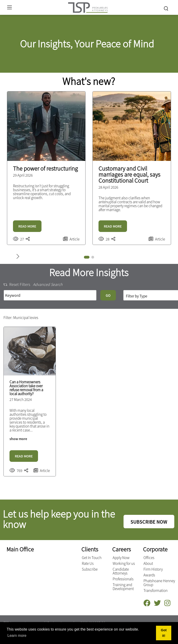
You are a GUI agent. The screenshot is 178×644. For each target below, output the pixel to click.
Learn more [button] (17, 636)
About (148, 563)
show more (18, 439)
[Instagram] (169, 603)
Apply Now (121, 558)
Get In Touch (92, 558)
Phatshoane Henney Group (159, 583)
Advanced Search (48, 284)
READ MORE (27, 226)
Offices (149, 558)
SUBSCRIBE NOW (149, 522)
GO (108, 295)
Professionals (123, 579)
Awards (149, 575)
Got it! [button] (164, 633)
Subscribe (90, 569)
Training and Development (123, 587)
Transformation (156, 591)
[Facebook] (149, 603)
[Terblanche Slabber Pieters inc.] (88, 7)
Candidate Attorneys (121, 571)
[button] (87, 257)
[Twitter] (159, 603)
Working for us (124, 563)
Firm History (153, 569)
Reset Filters (17, 284)
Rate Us (88, 563)
